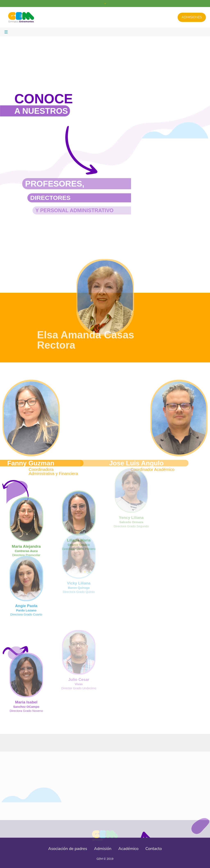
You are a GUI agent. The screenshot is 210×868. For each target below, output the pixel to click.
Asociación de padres (68, 849)
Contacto (154, 849)
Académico (128, 849)
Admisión (103, 849)
